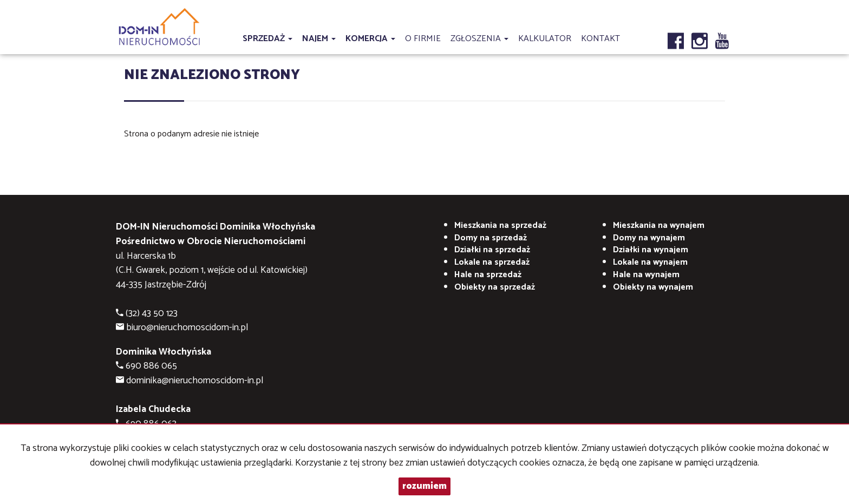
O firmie (423, 39)
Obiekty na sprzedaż (495, 287)
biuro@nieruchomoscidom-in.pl (187, 328)
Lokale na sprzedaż (492, 262)
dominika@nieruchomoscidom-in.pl (195, 381)
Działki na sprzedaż (492, 250)
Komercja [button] (370, 39)
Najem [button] (319, 39)
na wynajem (659, 225)
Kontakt (600, 39)
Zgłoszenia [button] (479, 39)
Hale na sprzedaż (488, 275)
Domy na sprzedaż (491, 238)
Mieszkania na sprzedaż (500, 225)
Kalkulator (545, 39)
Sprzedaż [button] (267, 39)
